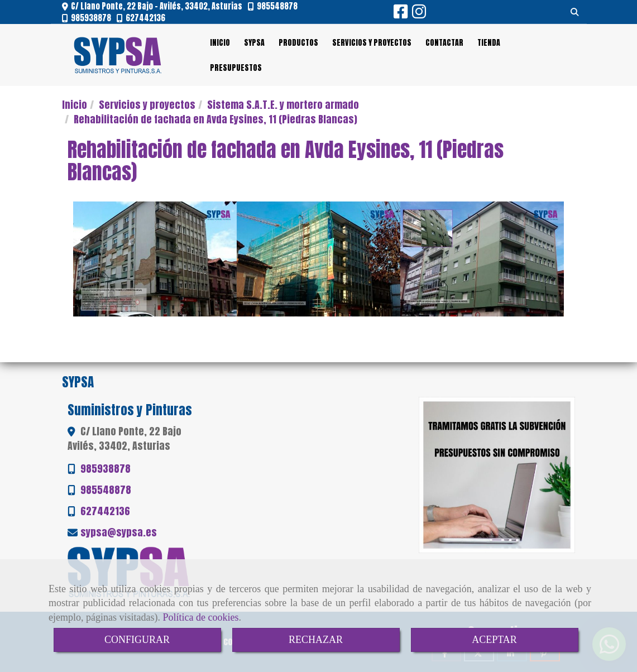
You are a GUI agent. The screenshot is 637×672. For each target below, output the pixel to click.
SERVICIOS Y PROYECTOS (372, 43)
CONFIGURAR (137, 640)
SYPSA (254, 43)
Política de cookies (200, 617)
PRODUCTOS (298, 43)
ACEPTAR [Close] (494, 640)
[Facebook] (401, 14)
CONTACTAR (444, 43)
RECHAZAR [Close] (316, 640)
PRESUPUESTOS (236, 68)
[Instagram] (419, 14)
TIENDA (489, 43)
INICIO (220, 43)
